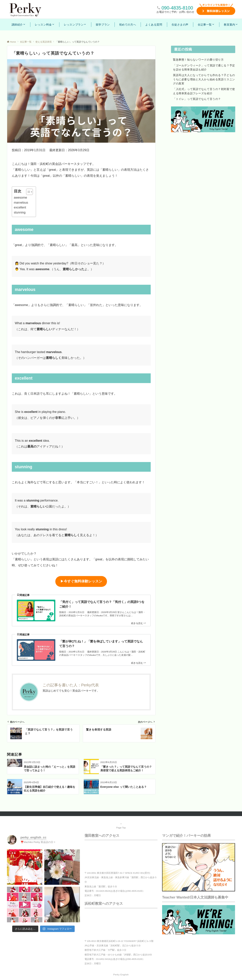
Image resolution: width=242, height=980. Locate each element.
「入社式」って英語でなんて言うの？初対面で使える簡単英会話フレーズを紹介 (204, 91)
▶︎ (81, 581)
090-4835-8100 (177, 8)
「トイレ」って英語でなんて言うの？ (197, 99)
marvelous (21, 203)
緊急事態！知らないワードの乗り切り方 (198, 60)
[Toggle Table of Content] (28, 192)
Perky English (121, 974)
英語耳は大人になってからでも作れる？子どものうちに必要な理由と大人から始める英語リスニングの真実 (204, 79)
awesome (21, 198)
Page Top (121, 826)
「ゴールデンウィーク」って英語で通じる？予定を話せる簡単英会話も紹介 (204, 67)
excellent (20, 207)
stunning (20, 212)
